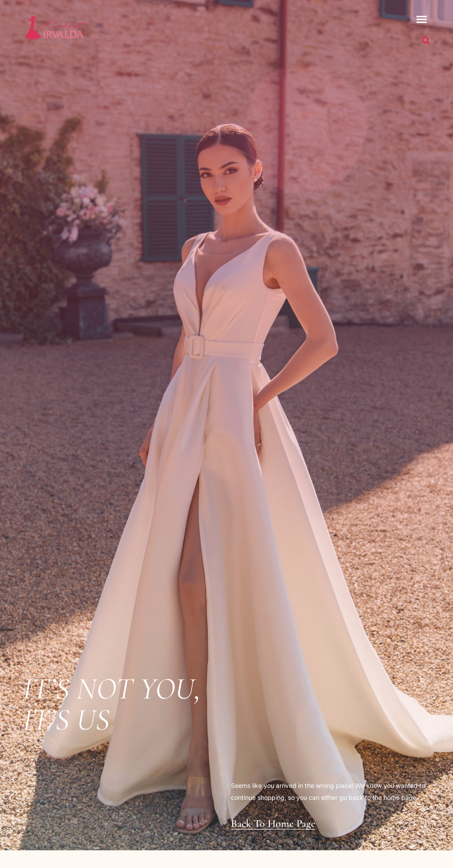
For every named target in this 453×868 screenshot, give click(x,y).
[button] (422, 19)
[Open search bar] (426, 41)
